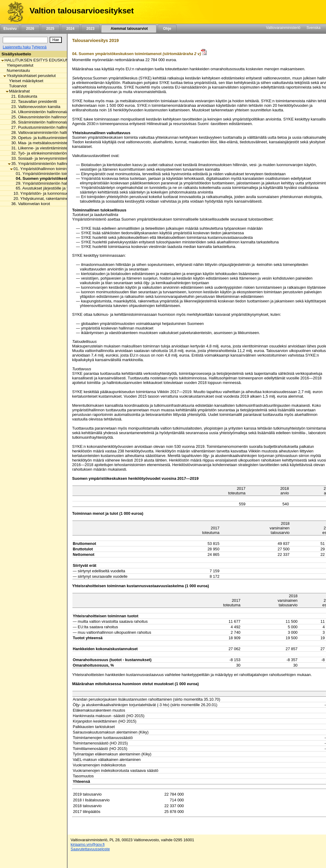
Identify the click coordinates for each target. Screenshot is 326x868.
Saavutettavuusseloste (90, 849)
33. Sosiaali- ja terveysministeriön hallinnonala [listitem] (51, 158)
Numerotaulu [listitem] (17, 70)
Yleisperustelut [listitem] (18, 65)
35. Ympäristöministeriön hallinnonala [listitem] (43, 164)
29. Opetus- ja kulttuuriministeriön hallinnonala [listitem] (51, 138)
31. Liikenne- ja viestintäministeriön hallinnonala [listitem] (53, 148)
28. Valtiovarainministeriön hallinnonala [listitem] (45, 132)
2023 (90, 29)
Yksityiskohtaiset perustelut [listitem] (30, 76)
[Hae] (56, 40)
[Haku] (25, 40)
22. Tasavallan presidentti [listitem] (32, 101)
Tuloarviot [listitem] (16, 86)
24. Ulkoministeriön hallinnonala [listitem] (38, 112)
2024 (70, 29)
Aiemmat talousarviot (129, 29)
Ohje (167, 29)
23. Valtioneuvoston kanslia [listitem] (34, 107)
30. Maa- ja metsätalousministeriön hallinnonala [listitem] (53, 143)
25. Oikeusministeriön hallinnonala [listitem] (40, 117)
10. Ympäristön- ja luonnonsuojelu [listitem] (42, 193)
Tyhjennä (39, 47)
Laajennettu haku (17, 47)
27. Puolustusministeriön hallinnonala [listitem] (43, 127)
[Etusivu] (13, 12)
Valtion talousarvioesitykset (82, 11)
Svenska (314, 28)
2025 (50, 29)
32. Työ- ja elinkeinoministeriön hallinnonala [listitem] (49, 153)
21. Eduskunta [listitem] (23, 96)
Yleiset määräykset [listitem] (25, 81)
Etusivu (10, 29)
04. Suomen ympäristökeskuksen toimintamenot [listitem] (61, 178)
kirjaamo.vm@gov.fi (88, 844)
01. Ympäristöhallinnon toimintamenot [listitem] (46, 169)
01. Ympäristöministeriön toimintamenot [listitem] (50, 174)
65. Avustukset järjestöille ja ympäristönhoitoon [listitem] (56, 188)
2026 (30, 29)
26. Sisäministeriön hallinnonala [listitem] (38, 122)
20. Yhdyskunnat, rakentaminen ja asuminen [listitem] (52, 199)
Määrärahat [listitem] (18, 91)
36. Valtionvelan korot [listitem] (29, 204)
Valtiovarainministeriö (283, 28)
